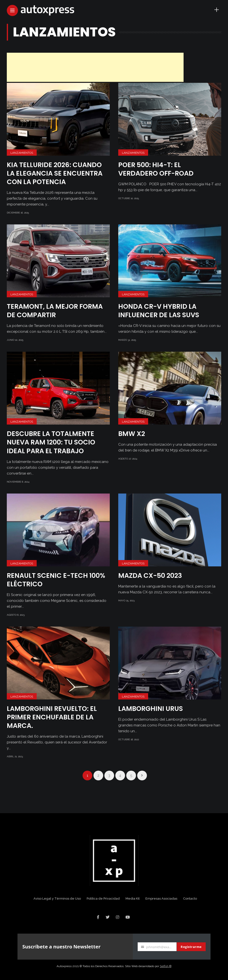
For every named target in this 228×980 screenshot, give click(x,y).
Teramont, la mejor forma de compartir (55, 311)
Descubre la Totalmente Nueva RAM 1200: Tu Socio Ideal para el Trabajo (51, 442)
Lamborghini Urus (151, 709)
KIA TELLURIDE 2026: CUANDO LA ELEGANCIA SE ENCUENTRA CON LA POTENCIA (55, 173)
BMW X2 (132, 434)
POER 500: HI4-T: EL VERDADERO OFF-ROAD (156, 169)
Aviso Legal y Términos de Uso (57, 899)
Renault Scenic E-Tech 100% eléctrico (56, 580)
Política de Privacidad (103, 899)
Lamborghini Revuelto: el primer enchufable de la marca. (52, 717)
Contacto (190, 899)
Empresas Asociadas (161, 899)
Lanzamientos (22, 153)
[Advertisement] (95, 67)
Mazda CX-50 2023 (150, 575)
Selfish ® (166, 966)
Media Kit (133, 899)
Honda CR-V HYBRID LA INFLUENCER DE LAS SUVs (159, 311)
